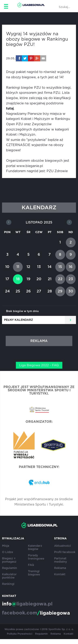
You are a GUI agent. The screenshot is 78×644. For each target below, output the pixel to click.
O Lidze (7, 552)
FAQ (31, 565)
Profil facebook (65, 552)
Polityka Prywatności (20, 634)
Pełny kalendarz (19, 320)
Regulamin (10, 568)
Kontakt (60, 574)
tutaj (10, 108)
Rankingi (8, 584)
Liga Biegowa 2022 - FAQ (39, 365)
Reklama (60, 568)
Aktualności (63, 546)
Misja (6, 546)
